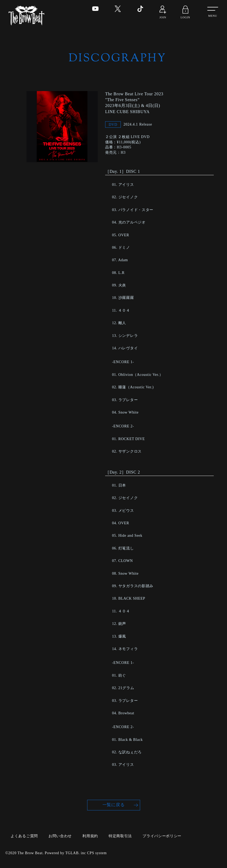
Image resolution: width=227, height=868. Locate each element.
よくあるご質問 (24, 836)
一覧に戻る (114, 805)
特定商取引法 (120, 836)
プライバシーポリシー (162, 836)
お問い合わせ (60, 836)
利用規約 (90, 836)
